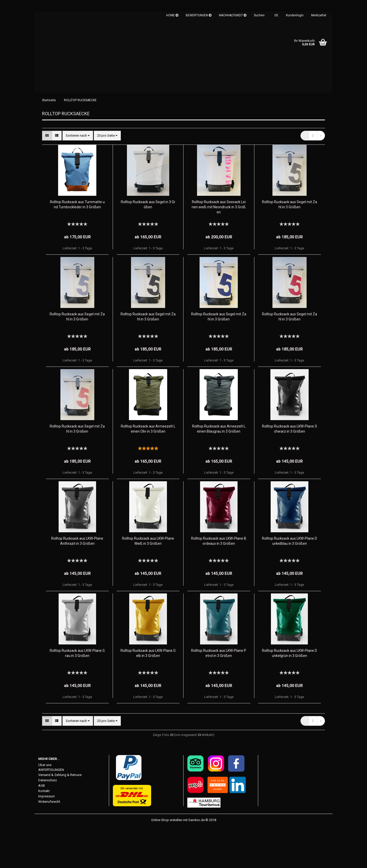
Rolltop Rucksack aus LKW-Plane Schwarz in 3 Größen (290, 470)
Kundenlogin (295, 15)
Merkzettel (319, 15)
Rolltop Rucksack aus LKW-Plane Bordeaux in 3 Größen (219, 582)
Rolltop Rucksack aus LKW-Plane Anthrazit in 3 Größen (77, 582)
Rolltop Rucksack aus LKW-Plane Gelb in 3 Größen (148, 694)
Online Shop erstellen (167, 861)
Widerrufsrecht (49, 843)
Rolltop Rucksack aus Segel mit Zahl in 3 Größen (290, 245)
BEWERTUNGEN (199, 15)
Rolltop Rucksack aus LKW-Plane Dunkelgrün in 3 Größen (290, 694)
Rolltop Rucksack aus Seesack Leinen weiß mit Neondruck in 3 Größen (219, 248)
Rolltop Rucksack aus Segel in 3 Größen (148, 245)
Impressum (47, 838)
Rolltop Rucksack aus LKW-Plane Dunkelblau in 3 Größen (290, 582)
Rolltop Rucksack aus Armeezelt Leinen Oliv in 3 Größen (148, 470)
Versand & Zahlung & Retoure (60, 816)
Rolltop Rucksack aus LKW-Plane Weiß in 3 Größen (148, 582)
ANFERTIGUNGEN (51, 811)
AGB (42, 827)
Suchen (259, 15)
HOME (172, 15)
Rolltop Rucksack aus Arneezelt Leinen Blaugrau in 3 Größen (219, 470)
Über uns (45, 806)
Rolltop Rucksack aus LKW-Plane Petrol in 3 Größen (219, 694)
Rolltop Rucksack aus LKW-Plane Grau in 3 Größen (77, 694)
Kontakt (44, 832)
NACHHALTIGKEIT (233, 15)
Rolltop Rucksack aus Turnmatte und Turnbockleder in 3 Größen (77, 245)
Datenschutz (48, 821)
